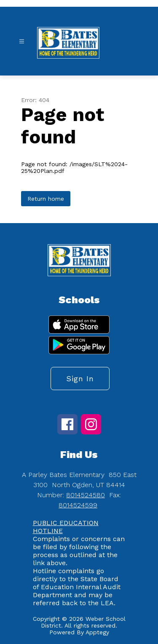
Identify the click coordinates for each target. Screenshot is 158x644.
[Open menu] (22, 42)
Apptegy (97, 632)
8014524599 (78, 505)
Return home (46, 199)
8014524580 (86, 495)
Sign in (80, 379)
